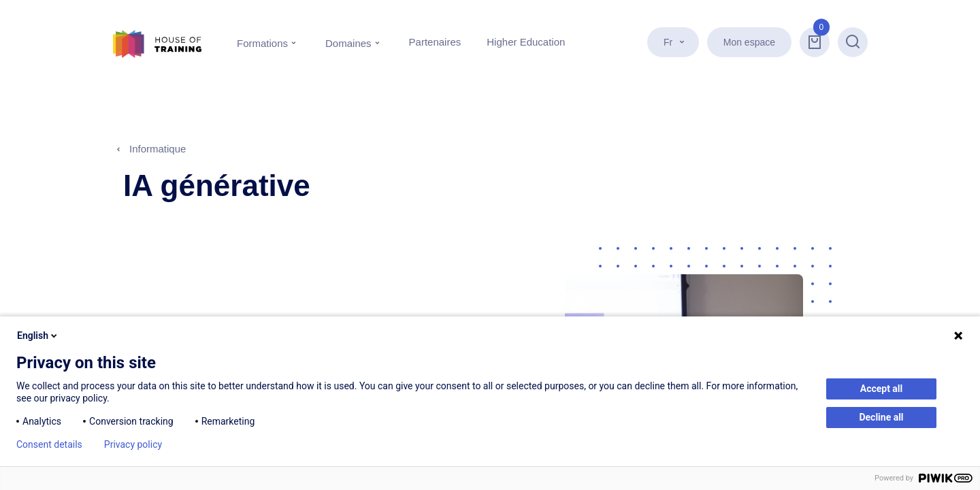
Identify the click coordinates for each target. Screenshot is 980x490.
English (38, 336)
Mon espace (749, 42)
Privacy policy (133, 444)
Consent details (49, 444)
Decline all (881, 417)
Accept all (882, 389)
